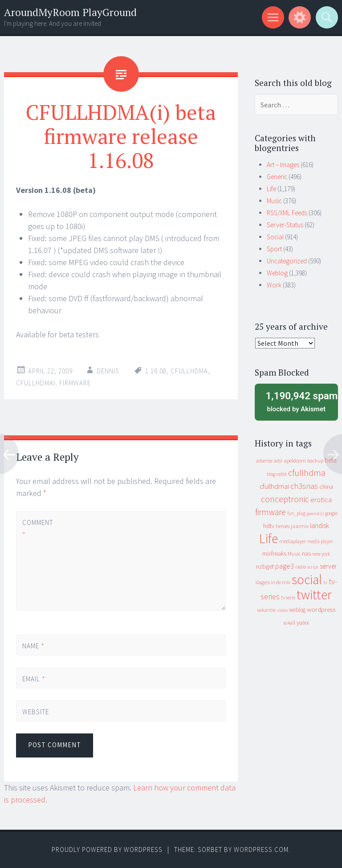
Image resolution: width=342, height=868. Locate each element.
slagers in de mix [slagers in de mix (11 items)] (273, 582)
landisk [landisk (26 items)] (320, 526)
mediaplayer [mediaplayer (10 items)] (293, 541)
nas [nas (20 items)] (306, 553)
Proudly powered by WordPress (107, 850)
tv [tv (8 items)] (325, 582)
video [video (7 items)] (282, 610)
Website (36, 712)
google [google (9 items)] (331, 513)
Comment (37, 528)
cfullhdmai (36, 383)
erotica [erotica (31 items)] (321, 500)
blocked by (299, 401)
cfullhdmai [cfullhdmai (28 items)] (274, 486)
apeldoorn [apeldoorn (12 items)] (295, 461)
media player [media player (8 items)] (320, 541)
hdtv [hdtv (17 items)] (269, 526)
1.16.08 (156, 371)
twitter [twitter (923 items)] (314, 595)
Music (274, 201)
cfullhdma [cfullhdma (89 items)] (307, 473)
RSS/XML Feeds (287, 213)
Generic (277, 177)
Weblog (277, 273)
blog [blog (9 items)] (271, 474)
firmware (75, 383)
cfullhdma (189, 371)
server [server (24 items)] (328, 566)
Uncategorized (287, 261)
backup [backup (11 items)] (315, 461)
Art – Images (283, 165)
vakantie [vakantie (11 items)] (266, 610)
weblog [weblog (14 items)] (297, 610)
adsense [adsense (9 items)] (264, 461)
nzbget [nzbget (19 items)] (265, 566)
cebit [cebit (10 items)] (282, 474)
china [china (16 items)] (326, 487)
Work (274, 285)
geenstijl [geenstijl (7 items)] (315, 514)
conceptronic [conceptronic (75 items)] (285, 499)
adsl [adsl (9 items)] (278, 461)
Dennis (108, 371)
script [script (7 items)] (313, 567)
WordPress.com (261, 850)
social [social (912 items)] (307, 579)
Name (33, 646)
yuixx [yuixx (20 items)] (303, 622)
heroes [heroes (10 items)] (283, 526)
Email (34, 679)
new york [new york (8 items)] (321, 554)
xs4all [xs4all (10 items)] (289, 623)
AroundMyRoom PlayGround (70, 12)
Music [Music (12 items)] (294, 554)
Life (271, 189)
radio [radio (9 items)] (301, 567)
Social (275, 237)
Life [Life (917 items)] (269, 538)
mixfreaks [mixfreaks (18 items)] (274, 553)
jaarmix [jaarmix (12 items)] (300, 526)
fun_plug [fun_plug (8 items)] (296, 513)
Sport (274, 249)
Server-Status (285, 225)
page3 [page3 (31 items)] (285, 566)
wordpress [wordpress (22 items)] (321, 609)
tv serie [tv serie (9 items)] (288, 598)
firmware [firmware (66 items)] (271, 512)
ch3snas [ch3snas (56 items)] (304, 486)
